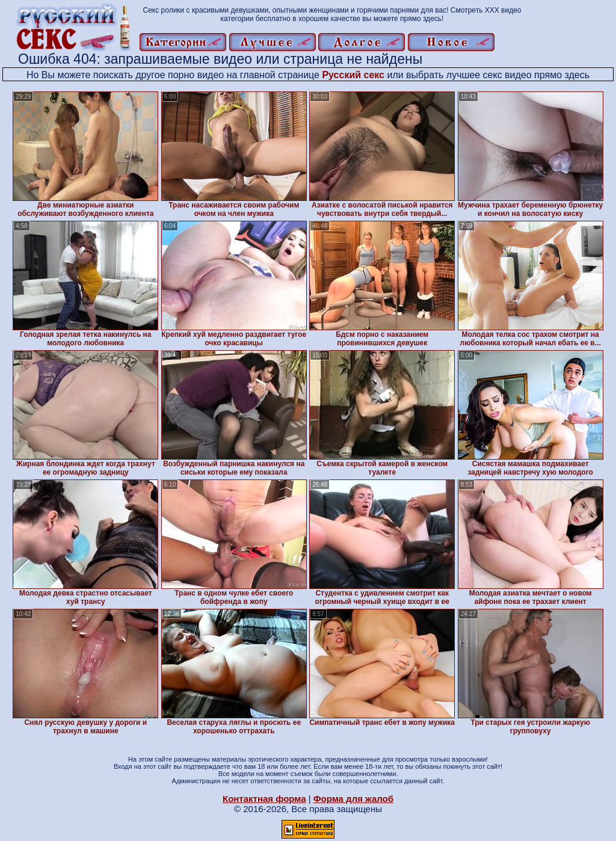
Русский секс (353, 75)
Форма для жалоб (353, 799)
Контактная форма (264, 799)
